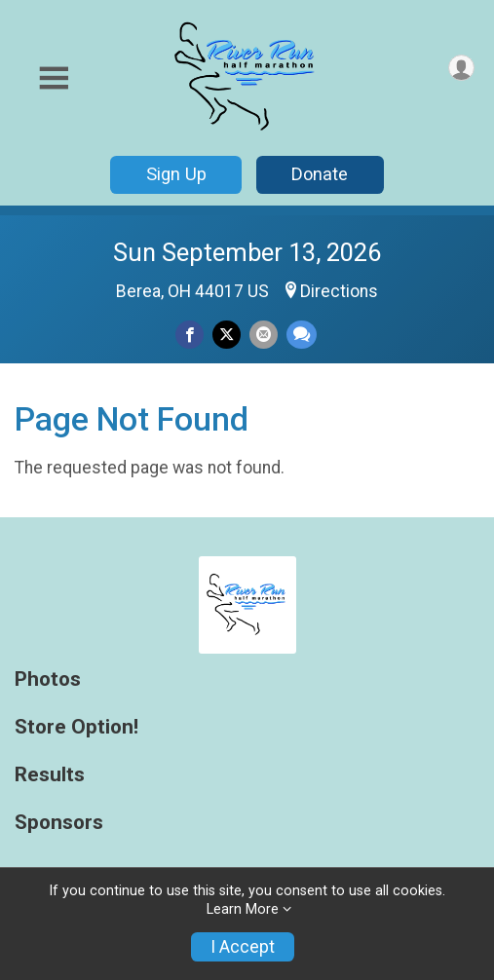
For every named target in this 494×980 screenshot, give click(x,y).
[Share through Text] (302, 335)
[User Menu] (461, 68)
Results (50, 775)
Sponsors (59, 823)
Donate (320, 174)
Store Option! (76, 727)
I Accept (243, 947)
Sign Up (176, 174)
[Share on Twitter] (227, 335)
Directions (339, 291)
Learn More (243, 909)
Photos (48, 679)
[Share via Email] (264, 335)
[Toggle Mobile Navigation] (54, 78)
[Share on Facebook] (190, 335)
